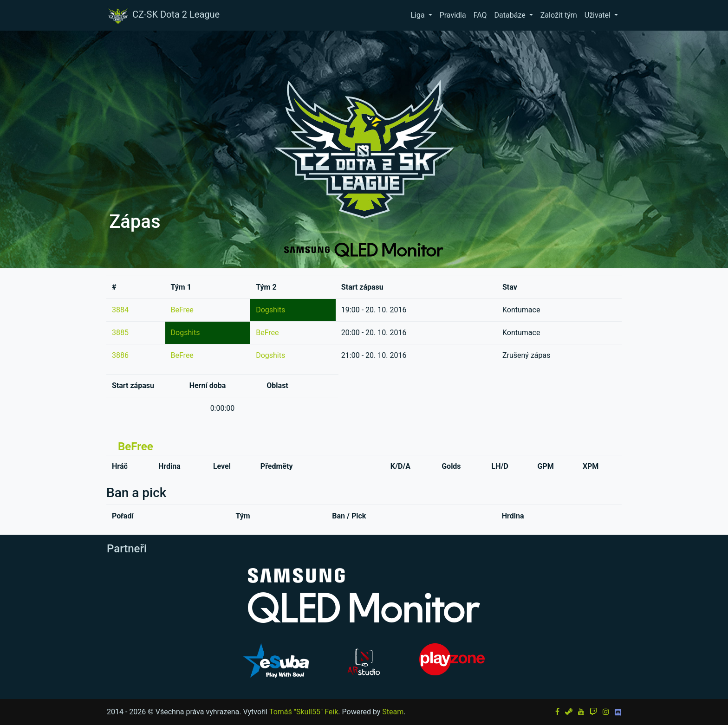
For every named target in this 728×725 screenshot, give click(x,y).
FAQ (480, 15)
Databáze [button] (511, 15)
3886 (120, 355)
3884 (120, 310)
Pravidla (453, 15)
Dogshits (270, 310)
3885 (120, 333)
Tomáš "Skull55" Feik (304, 712)
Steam (393, 712)
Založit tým (559, 15)
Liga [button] (418, 15)
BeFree (182, 310)
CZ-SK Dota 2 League (163, 15)
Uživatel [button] (598, 15)
